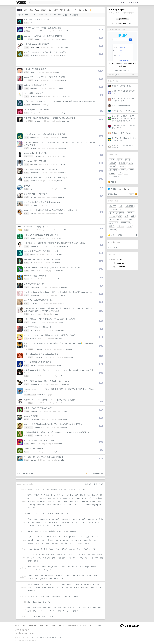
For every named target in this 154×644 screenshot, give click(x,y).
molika (33, 238)
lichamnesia (35, 295)
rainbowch (34, 173)
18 (101, 410)
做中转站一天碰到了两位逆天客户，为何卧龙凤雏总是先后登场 (50, 118)
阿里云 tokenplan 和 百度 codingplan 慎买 (41, 354)
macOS (112, 166)
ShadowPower (65, 384)
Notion (60, 531)
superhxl (34, 165)
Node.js (67, 575)
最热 (69, 10)
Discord (73, 531)
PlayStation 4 (66, 519)
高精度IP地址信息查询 (122, 70)
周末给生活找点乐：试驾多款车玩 (123, 111)
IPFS (71, 505)
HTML (89, 575)
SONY (77, 501)
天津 (99, 608)
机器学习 (31, 596)
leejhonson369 (62, 230)
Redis (44, 588)
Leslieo (59, 452)
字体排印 (59, 501)
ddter (33, 72)
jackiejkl (34, 444)
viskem (33, 376)
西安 (74, 608)
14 (101, 30)
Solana (37, 549)
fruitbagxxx (39, 349)
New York (53, 611)
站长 (89, 495)
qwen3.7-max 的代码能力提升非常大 (39, 300)
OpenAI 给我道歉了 (32, 416)
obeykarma (35, 287)
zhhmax (34, 460)
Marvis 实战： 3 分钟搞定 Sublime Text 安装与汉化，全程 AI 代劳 (51, 210)
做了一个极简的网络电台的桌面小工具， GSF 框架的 (46, 178)
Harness (112, 216)
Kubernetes (78, 584)
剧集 (39, 558)
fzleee (59, 238)
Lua (61, 579)
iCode (35, 602)
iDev (34, 15)
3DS (73, 522)
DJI (76, 505)
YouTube (38, 531)
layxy (33, 255)
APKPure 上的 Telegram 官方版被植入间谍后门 (43, 28)
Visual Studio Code (30, 395)
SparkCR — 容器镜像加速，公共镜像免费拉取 (43, 36)
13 (101, 163)
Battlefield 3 (93, 519)
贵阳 (74, 611)
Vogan (64, 39)
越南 (133, 216)
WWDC (65, 540)
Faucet (52, 549)
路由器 (83, 495)
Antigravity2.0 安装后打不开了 (36, 227)
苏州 (84, 608)
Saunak (34, 279)
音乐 (79, 555)
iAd (49, 602)
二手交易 (31, 555)
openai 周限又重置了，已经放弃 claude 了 (41, 251)
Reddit (66, 531)
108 (100, 71)
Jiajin (33, 271)
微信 (29, 567)
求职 (52, 555)
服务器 (37, 584)
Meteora (72, 549)
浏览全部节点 (99, 484)
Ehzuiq (33, 23)
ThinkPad (40, 505)
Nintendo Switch (45, 519)
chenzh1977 (67, 97)
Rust (79, 575)
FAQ (54, 625)
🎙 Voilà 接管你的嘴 (117, 213)
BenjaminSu (36, 105)
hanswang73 (39, 436)
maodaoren (35, 56)
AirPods (50, 540)
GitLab (65, 505)
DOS (101, 505)
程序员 (120, 160)
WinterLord (35, 419)
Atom (66, 501)
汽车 (77, 495)
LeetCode (85, 501)
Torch (70, 596)
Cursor (44, 514)
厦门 (29, 611)
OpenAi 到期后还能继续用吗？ (36, 449)
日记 (91, 558)
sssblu (34, 452)
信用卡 (33, 558)
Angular (94, 567)
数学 (37, 596)
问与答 (112, 160)
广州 (54, 608)
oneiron (37, 39)
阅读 (59, 558)
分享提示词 (129, 206)
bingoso (34, 88)
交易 (50, 10)
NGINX (62, 584)
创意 (25, 10)
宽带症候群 (113, 170)
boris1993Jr (65, 47)
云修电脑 (51, 501)
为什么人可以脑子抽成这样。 (122, 133)
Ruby (51, 579)
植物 (101, 558)
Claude (41, 15)
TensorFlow (45, 596)
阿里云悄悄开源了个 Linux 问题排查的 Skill (41, 169)
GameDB (32, 508)
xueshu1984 (62, 148)
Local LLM (57, 15)
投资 (65, 555)
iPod (71, 540)
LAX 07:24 (51, 638)
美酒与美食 (47, 558)
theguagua (68, 349)
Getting (32, 339)
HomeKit (78, 540)
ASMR (129, 226)
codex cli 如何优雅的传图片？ (36, 85)
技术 (20, 10)
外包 (59, 495)
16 (101, 46)
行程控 (36, 561)
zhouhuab (38, 156)
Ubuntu (86, 584)
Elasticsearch (79, 588)
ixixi (32, 263)
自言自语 (72, 489)
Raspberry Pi (41, 501)
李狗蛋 (131, 219)
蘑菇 (30, 561)
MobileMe (31, 543)
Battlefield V (32, 526)
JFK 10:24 (58, 638)
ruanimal (64, 427)
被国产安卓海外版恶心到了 (35, 284)
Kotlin (56, 579)
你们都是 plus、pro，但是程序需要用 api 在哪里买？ (45, 134)
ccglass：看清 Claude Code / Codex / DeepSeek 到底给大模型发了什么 (53, 424)
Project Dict (125, 223)
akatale (66, 31)
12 (101, 38)
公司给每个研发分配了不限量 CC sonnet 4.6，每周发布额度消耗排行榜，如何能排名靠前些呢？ (124, 118)
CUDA (64, 596)
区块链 (56, 498)
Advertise (33, 625)
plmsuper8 (59, 271)
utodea (63, 295)
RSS (113, 182)
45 (101, 302)
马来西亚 (113, 206)
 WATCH (72, 537)
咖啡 (74, 558)
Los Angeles (82, 611)
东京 (60, 611)
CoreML (87, 543)
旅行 (84, 555)
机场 (121, 206)
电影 (94, 555)
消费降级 (113, 229)
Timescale (31, 591)
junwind (33, 197)
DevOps (51, 588)
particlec (34, 330)
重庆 (89, 608)
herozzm (63, 56)
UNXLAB (34, 205)
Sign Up (129, 3)
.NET (95, 575)
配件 (88, 537)
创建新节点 (87, 484)
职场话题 (121, 166)
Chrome (44, 567)
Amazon (48, 505)
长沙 (79, 608)
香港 (59, 608)
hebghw (59, 72)
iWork (95, 540)
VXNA (114, 189)
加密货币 (44, 549)
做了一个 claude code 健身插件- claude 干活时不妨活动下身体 (49, 400)
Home (123, 3)
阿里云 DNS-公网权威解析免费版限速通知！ (42, 235)
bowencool (66, 121)
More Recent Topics (26, 473)
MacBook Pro (52, 537)
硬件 (64, 495)
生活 (126, 173)
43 (101, 120)
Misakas (38, 121)
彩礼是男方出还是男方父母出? (122, 86)
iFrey (118, 75)
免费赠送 (59, 555)
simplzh (41, 395)
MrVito (65, 156)
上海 (34, 608)
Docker (56, 584)
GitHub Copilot (54, 514)
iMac (37, 540)
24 (101, 145)
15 (101, 171)
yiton (65, 411)
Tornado (94, 588)
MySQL (49, 584)
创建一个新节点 (117, 235)
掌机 (39, 526)
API (100, 588)
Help (24, 625)
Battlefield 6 (58, 526)
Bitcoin (30, 549)
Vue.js (50, 567)
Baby (69, 558)
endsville (61, 460)
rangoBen (64, 138)
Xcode (43, 540)
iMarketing (42, 602)
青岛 (34, 611)
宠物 (64, 558)
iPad (65, 537)
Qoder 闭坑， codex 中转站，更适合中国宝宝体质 (44, 77)
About (17, 625)
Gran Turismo (81, 522)
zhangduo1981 (37, 31)
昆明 (94, 608)
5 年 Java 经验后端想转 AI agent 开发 (39, 440)
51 (101, 356)
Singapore (67, 611)
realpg (33, 47)
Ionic (63, 570)
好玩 (31, 10)
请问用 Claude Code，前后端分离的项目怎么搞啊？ (45, 52)
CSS (69, 567)
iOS (60, 537)
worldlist (59, 255)
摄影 (54, 558)
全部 (75, 10)
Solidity (79, 549)
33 (101, 311)
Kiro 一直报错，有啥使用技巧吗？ (38, 110)
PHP (41, 575)
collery (37, 80)
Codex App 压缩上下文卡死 (35, 161)
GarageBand (46, 543)
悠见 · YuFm (114, 223)
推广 (120, 173)
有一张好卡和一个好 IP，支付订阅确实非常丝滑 (43, 457)
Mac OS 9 (55, 543)
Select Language (96, 625)
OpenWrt (95, 495)
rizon (37, 403)
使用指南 (50, 617)
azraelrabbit (35, 246)
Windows (70, 495)
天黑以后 (72, 555)
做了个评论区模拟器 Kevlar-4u (36, 20)
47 (101, 54)
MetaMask (87, 549)
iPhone (131, 170)
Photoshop (31, 505)
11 (101, 364)
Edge (87, 567)
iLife (38, 543)
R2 (80, 10)
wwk (32, 314)
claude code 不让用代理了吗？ (36, 153)
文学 (96, 558)
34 (101, 136)
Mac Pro (58, 540)
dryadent (64, 419)
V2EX (30, 617)
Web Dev (38, 570)
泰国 (126, 216)
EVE (58, 522)
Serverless (57, 505)
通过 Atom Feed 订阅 (96, 473)
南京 (69, 608)
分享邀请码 (63, 489)
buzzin (33, 230)
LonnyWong (35, 384)
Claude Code (28, 156)
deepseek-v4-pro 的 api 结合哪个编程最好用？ (43, 259)
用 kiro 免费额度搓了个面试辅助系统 (39, 362)
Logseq (95, 505)
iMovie (80, 543)
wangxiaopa (62, 113)
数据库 (69, 584)
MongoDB (59, 588)
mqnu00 (63, 189)
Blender (88, 505)
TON (94, 549)
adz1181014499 (36, 411)
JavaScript (59, 575)
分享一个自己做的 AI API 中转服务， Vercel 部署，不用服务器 (49, 319)
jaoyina (58, 263)
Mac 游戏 (64, 543)
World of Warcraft (37, 522)
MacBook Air (96, 537)
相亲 (120, 216)
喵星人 (112, 226)
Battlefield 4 (92, 522)
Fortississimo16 (36, 97)
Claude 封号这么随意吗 (33, 93)
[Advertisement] (60, 62)
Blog (84, 489)
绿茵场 (80, 558)
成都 (49, 608)
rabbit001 (61, 197)
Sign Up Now (123, 19)
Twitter (45, 531)
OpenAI (48, 15)
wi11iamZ (64, 287)
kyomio (60, 213)
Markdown (64, 498)
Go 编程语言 (49, 575)
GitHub (33, 498)
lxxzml (33, 365)
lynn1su (33, 148)
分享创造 (122, 163)
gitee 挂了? (28, 186)
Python (123, 170)
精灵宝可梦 (65, 522)
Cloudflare (69, 588)
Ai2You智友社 (114, 209)
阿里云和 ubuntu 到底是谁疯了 (36, 44)
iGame (75, 519)
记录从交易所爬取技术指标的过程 (38, 327)
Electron (30, 570)
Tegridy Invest (114, 219)
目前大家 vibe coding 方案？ (35, 194)
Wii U (100, 522)
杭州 (44, 608)
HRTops (33, 213)
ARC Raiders (48, 526)
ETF (124, 219)
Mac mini (31, 540)
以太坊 (65, 549)
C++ (74, 575)
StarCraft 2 (83, 519)
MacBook (81, 537)
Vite (52, 570)
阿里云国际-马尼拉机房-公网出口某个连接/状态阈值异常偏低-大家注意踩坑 (54, 243)
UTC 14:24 (35, 638)
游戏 (29, 519)
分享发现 (113, 163)
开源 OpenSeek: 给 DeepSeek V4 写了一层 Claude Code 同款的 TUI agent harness (58, 292)
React (63, 567)
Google (30, 531)
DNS (26, 339)
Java (36, 575)
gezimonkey (35, 189)
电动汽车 (32, 501)
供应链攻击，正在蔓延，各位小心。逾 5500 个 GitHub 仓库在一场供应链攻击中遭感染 (59, 101)
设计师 (71, 498)
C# (100, 575)
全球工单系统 (114, 176)
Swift (84, 575)
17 (101, 87)
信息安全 (27, 31)
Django (38, 588)
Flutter (81, 567)
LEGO (81, 505)
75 (101, 253)
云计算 (65, 15)
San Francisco (43, 611)
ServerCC (131, 213)
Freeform (73, 543)
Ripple (58, 549)
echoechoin (70, 357)
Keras (76, 596)
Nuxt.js (57, 570)
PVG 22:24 (43, 638)
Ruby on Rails (32, 579)
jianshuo (38, 427)
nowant (61, 303)
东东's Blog (113, 194)
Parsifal (33, 322)
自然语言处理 (56, 596)
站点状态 (42, 617)
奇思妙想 (54, 489)
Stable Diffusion (96, 501)
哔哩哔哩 (52, 531)
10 (101, 79)
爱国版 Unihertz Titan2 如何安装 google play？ (43, 202)
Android (112, 173)
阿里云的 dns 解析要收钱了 (121, 106)
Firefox (75, 567)
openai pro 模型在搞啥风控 (35, 276)
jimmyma (34, 113)
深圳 (39, 608)
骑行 (86, 558)
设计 (78, 489)
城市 (56, 10)
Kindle (84, 498)
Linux (53, 495)
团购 (89, 555)
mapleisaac (35, 138)
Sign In (136, 3)
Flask (87, 588)
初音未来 (121, 226)
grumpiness (112, 247)
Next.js (46, 570)
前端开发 (36, 567)
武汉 (64, 608)
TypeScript (43, 579)
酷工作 (128, 160)
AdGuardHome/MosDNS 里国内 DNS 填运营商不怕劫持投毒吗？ (50, 335)
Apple (131, 163)
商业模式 (99, 498)
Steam (35, 519)
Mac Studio (87, 540)
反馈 (35, 617)
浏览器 (57, 567)
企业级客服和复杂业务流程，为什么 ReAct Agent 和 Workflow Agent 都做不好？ (57, 432)
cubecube (34, 303)
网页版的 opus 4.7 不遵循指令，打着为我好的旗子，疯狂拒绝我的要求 (53, 268)
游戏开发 (91, 498)
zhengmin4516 (40, 357)
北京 (29, 608)
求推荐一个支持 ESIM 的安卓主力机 (38, 408)
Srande (33, 181)
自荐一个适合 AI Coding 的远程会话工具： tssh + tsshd (46, 381)
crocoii (61, 88)
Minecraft (56, 519)
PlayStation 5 (50, 522)
